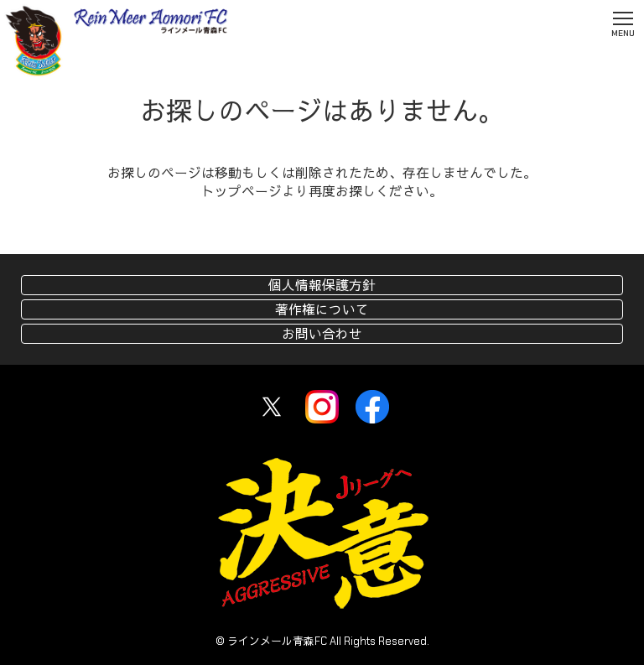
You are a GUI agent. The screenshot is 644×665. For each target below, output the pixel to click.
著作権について (322, 310)
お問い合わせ (322, 334)
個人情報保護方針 (322, 286)
